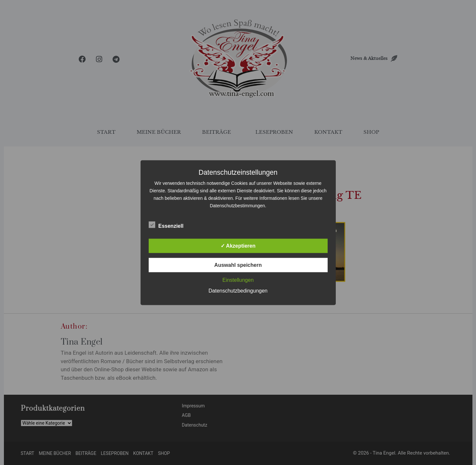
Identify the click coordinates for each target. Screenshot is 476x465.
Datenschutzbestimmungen (238, 205)
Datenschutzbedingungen (238, 290)
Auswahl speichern (238, 265)
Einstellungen (238, 280)
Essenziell (166, 225)
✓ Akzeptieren (238, 246)
